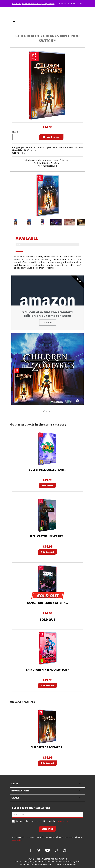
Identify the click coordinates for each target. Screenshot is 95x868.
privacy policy (62, 821)
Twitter (39, 850)
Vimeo (56, 850)
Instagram (65, 850)
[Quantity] (16, 137)
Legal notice (17, 840)
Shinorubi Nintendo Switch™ (47, 670)
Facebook (30, 850)
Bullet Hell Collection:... (47, 470)
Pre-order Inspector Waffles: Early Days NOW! (35, 3)
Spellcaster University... (47, 536)
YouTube (47, 850)
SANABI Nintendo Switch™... (48, 603)
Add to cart (51, 137)
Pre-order (47, 485)
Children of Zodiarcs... (48, 747)
